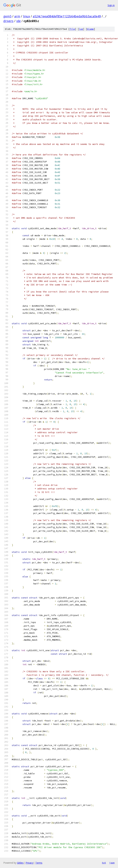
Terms (39, 863)
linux (26, 16)
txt (104, 863)
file (72, 29)
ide (18, 21)
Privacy (29, 863)
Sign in (111, 5)
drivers (8, 21)
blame (90, 29)
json (112, 863)
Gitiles (20, 863)
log (81, 29)
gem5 (7, 16)
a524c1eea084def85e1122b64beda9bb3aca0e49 (67, 16)
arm (17, 16)
